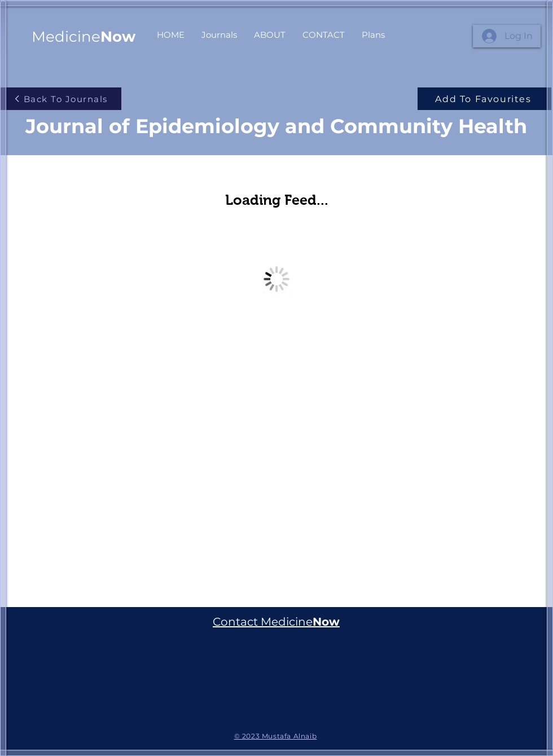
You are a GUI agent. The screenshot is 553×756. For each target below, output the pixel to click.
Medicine (84, 37)
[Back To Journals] (61, 99)
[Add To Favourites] (484, 99)
